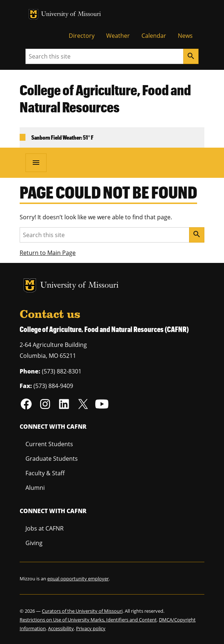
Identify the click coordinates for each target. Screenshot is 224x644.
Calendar (154, 36)
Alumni (35, 488)
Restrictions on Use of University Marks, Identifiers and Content (88, 620)
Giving (34, 543)
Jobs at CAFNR (45, 528)
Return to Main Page (48, 253)
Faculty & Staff (45, 473)
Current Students (49, 444)
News (185, 36)
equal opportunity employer (78, 579)
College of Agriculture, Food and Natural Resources (105, 98)
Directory (82, 36)
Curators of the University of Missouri (82, 611)
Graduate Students (52, 459)
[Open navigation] (36, 163)
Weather (118, 36)
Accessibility (61, 628)
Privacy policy (91, 628)
